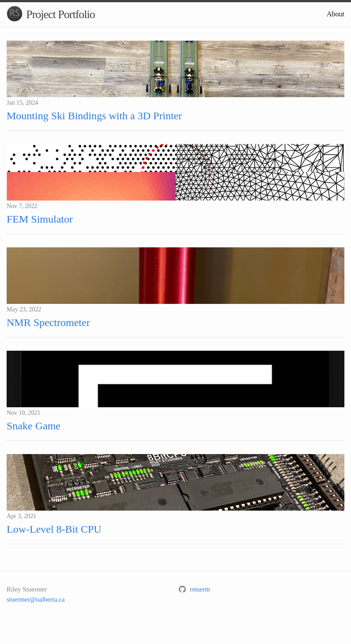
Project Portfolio (60, 14)
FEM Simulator (40, 219)
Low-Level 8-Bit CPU (54, 529)
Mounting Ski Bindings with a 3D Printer (94, 116)
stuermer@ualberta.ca (36, 599)
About (336, 14)
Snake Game (34, 426)
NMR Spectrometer (48, 322)
